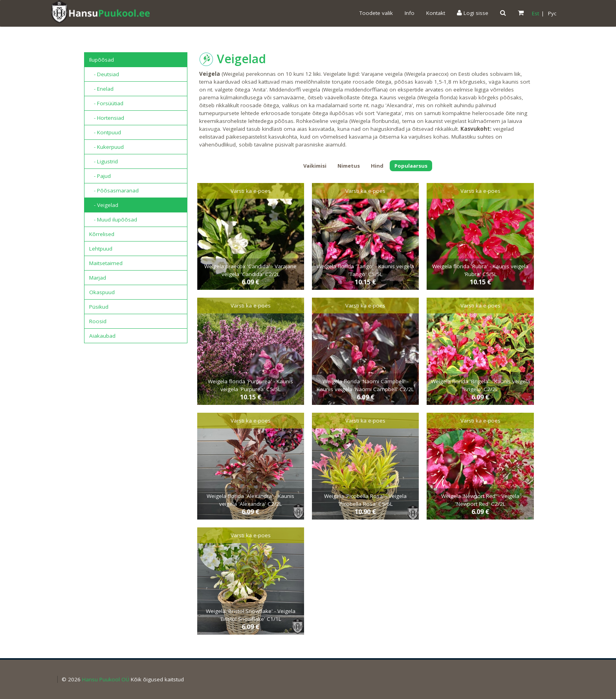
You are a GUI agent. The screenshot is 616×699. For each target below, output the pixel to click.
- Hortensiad (107, 118)
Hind (377, 166)
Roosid (98, 321)
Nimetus (349, 166)
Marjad (98, 278)
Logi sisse (473, 13)
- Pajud (100, 176)
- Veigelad (104, 205)
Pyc (552, 13)
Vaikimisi (315, 166)
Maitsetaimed (106, 263)
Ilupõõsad (102, 60)
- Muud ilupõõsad (113, 220)
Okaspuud (102, 292)
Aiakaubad (102, 336)
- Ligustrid (104, 161)
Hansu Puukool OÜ (106, 679)
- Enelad (101, 89)
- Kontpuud (105, 132)
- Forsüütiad (106, 103)
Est (535, 13)
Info (410, 13)
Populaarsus (411, 166)
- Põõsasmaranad (114, 190)
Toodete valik (376, 13)
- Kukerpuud (106, 147)
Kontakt (436, 13)
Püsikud (99, 307)
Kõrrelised (102, 234)
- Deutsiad (104, 74)
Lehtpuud (101, 249)
